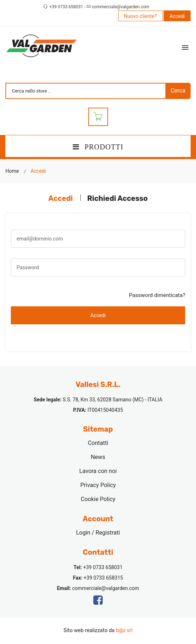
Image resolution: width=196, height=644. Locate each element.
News (98, 457)
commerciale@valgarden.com (121, 7)
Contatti (98, 443)
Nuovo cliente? (141, 16)
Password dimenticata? (157, 295)
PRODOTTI (98, 147)
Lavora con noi (98, 471)
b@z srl (124, 631)
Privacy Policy (98, 485)
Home (12, 171)
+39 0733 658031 (67, 7)
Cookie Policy (98, 499)
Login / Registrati (98, 533)
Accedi (177, 16)
